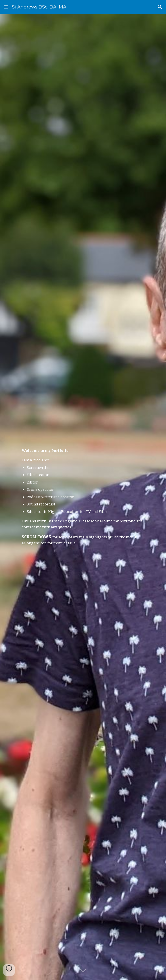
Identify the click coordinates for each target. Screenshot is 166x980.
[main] (83, 497)
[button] (6, 7)
